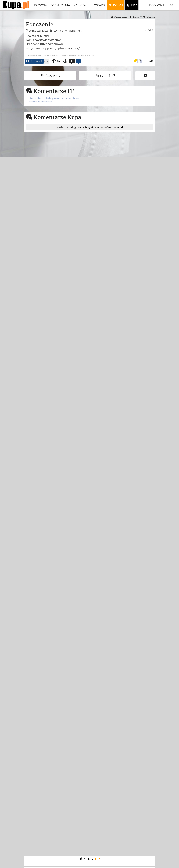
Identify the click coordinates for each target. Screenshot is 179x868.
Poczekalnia (60, 5)
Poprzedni (105, 76)
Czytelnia (58, 31)
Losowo (99, 5)
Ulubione (149, 17)
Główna (40, 5)
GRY (134, 5)
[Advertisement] (89, 175)
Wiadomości (119, 17)
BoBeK (145, 61)
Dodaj (118, 5)
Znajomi (135, 17)
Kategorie (81, 5)
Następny (50, 76)
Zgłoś (149, 30)
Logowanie (156, 5)
